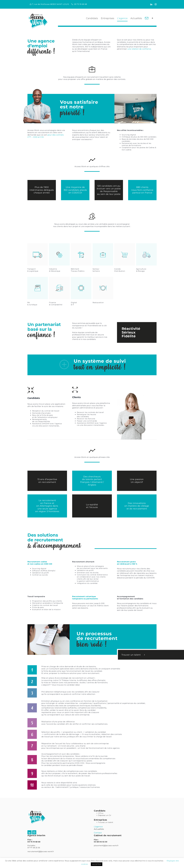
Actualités (99, 829)
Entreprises (101, 820)
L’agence (98, 827)
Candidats (100, 811)
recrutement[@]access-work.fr (41, 851)
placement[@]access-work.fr (106, 846)
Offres (101, 813)
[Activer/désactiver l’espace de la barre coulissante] (152, 18)
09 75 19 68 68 (81, 4)
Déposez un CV (105, 815)
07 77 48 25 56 (34, 848)
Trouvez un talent (106, 822)
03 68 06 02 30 (101, 842)
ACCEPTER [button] (97, 864)
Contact (98, 833)
